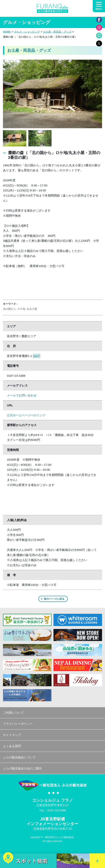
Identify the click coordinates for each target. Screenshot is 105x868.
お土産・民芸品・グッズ (57, 32)
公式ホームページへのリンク (26, 415)
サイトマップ (12, 735)
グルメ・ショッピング (27, 32)
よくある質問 (12, 746)
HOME (7, 32)
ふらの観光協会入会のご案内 (22, 768)
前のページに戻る (54, 599)
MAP (37, 356)
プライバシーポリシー (18, 724)
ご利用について (13, 713)
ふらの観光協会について (19, 757)
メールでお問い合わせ (22, 395)
